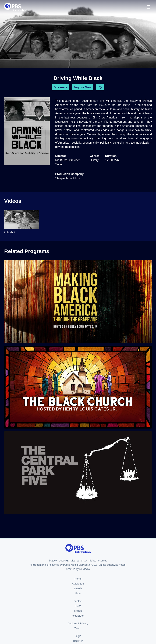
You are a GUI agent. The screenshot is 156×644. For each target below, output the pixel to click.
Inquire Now (83, 87)
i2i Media (84, 569)
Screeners (60, 87)
